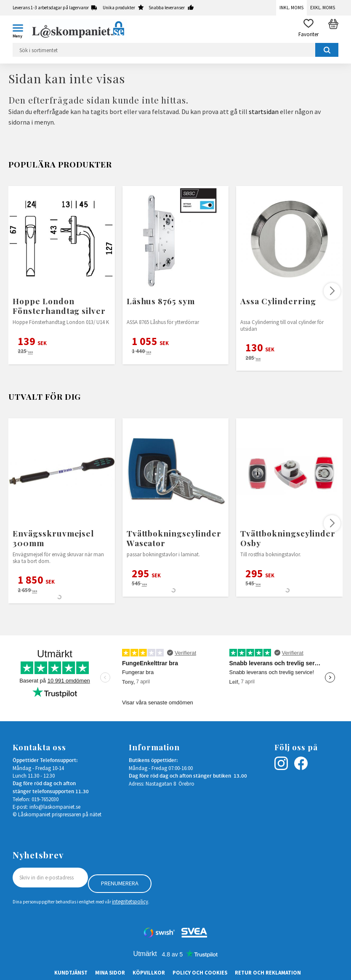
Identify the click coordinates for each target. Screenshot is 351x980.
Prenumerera (120, 883)
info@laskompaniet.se (55, 807)
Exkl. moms (323, 8)
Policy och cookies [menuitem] (200, 972)
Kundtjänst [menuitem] (71, 972)
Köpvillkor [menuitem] (149, 972)
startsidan (264, 112)
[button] (21, 29)
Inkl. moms (291, 8)
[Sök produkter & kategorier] (175, 50)
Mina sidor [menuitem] (110, 972)
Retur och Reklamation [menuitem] (268, 972)
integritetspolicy (130, 901)
